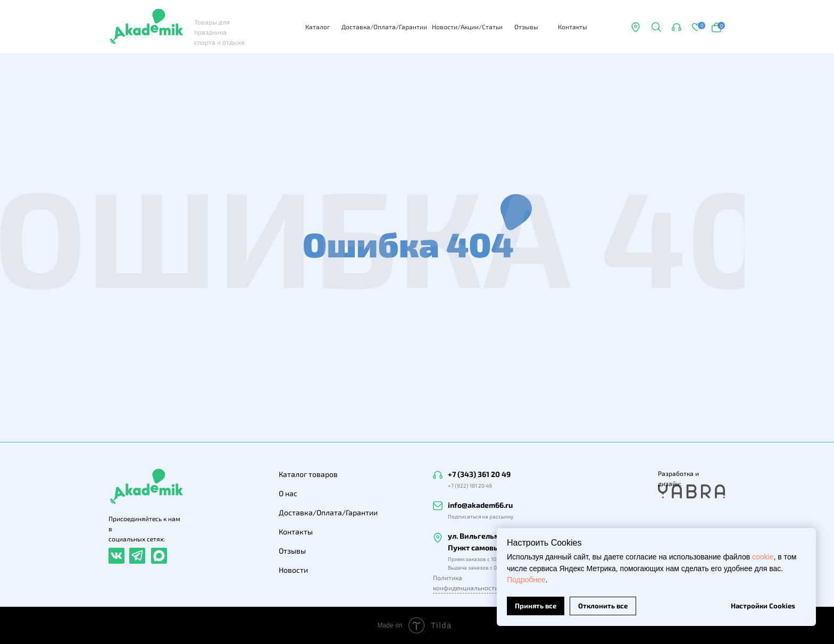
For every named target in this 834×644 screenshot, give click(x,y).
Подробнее (526, 580)
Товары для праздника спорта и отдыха (219, 32)
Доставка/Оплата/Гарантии (384, 27)
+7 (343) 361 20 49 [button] (479, 474)
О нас (288, 493)
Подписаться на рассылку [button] (481, 516)
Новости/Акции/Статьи (467, 27)
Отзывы (526, 27)
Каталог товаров (308, 474)
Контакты (573, 27)
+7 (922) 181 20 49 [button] (470, 486)
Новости (293, 570)
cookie (763, 557)
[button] (656, 27)
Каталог (318, 27)
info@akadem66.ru (480, 505)
